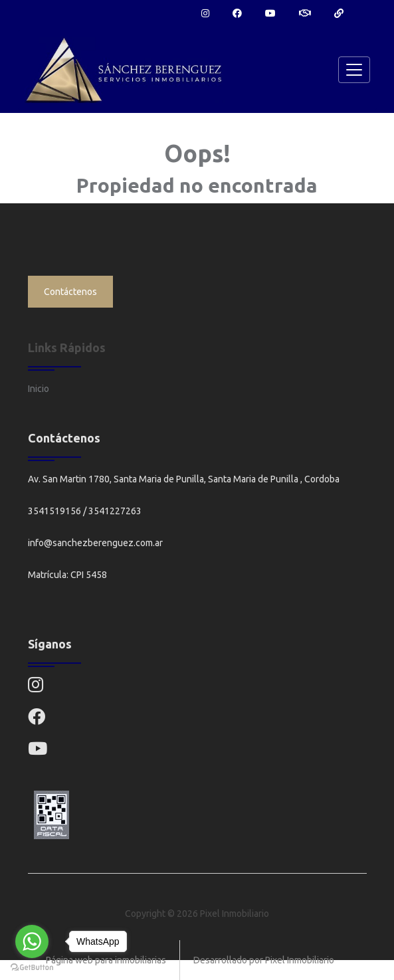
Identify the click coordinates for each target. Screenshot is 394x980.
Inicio (39, 389)
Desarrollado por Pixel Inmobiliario (264, 960)
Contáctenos (70, 292)
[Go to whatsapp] (32, 941)
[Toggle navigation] (354, 70)
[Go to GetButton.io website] (32, 967)
